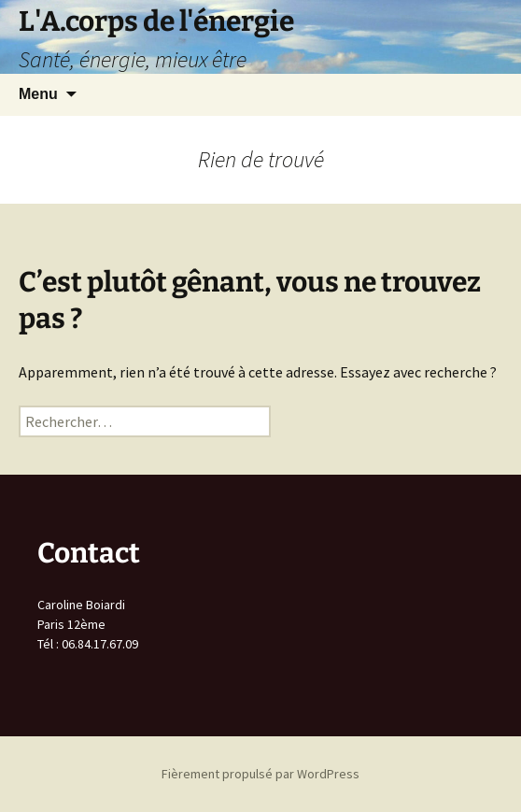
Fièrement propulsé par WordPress (260, 774)
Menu (38, 94)
